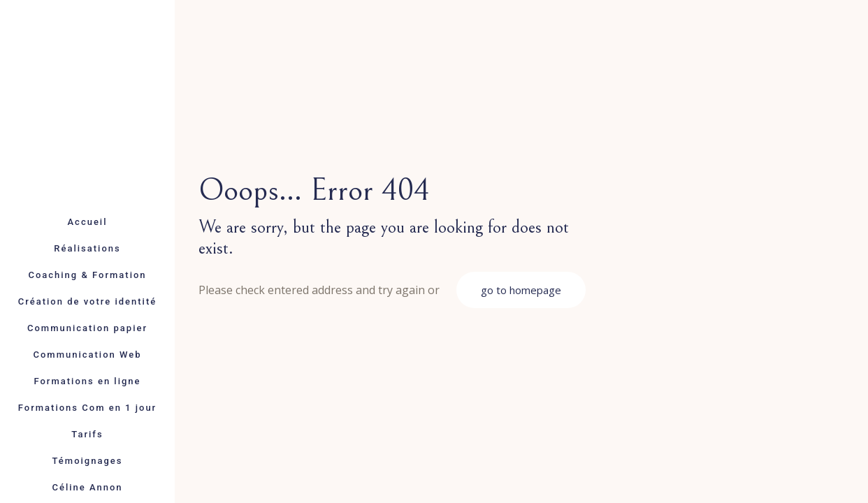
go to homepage (521, 290)
